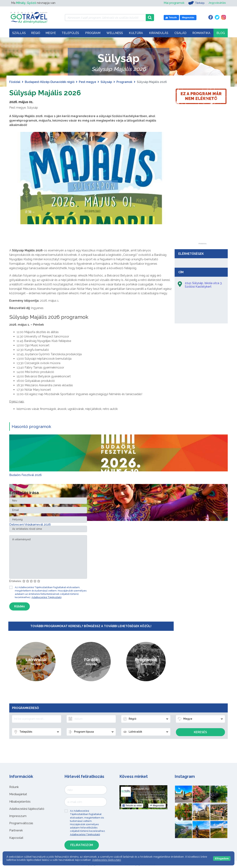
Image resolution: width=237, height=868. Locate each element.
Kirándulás (159, 33)
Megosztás (157, 806)
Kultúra (136, 33)
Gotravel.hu (140, 789)
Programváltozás (21, 823)
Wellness (115, 33)
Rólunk (14, 787)
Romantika (201, 33)
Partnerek (16, 830)
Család (180, 33)
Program (93, 33)
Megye (51, 33)
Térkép (196, 3)
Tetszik (132, 806)
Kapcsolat (16, 838)
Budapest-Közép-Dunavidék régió (50, 82)
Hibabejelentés (20, 802)
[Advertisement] (202, 187)
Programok (124, 82)
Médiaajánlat (18, 794)
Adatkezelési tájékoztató (27, 809)
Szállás (19, 33)
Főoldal (15, 82)
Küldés (20, 606)
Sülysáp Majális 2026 (46, 93)
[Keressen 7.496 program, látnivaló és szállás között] (105, 18)
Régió (36, 33)
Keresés (200, 732)
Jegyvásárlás (217, 3)
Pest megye (87, 82)
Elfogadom (222, 858)
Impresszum (18, 816)
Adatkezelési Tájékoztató (46, 597)
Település (70, 33)
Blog (221, 33)
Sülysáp (106, 82)
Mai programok (174, 3)
